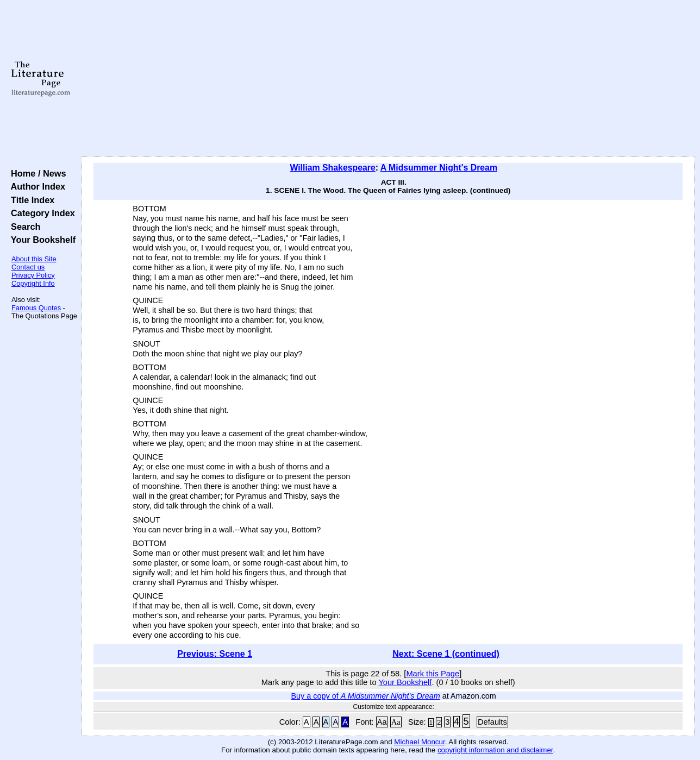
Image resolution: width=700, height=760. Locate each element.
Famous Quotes (36, 308)
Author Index (36, 186)
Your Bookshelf (41, 240)
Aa (382, 722)
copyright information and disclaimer (495, 750)
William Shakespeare (332, 168)
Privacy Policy (33, 275)
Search (23, 227)
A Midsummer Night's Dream (439, 168)
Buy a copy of (366, 696)
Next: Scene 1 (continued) (446, 654)
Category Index (40, 213)
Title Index (30, 200)
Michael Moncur (419, 742)
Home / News (36, 173)
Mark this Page (433, 674)
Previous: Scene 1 (215, 654)
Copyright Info (33, 283)
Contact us (28, 267)
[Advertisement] (388, 79)
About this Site (34, 259)
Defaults (492, 722)
